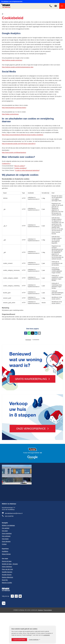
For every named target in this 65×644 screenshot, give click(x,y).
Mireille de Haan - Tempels (10, 564)
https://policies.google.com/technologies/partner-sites (18, 67)
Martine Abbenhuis (7, 577)
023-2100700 (9, 516)
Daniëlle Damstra (7, 572)
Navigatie (61, 6)
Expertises (5, 549)
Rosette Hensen (7, 575)
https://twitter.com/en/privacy (10, 114)
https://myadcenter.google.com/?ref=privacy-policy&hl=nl (19, 144)
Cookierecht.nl (6, 164)
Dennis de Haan (7, 561)
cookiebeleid (46, 635)
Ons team (5, 559)
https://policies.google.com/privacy (12, 60)
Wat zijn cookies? (20, 166)
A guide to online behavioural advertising (27, 170)
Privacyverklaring (48, 610)
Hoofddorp (5, 551)
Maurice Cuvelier (7, 583)
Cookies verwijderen (20, 168)
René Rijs (5, 580)
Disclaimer (40, 610)
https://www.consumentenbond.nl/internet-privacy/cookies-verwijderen (23, 135)
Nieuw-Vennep (6, 554)
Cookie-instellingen (34, 640)
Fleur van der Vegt (7, 569)
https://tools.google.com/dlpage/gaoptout (14, 152)
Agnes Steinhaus (7, 567)
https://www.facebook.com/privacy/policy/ (14, 108)
